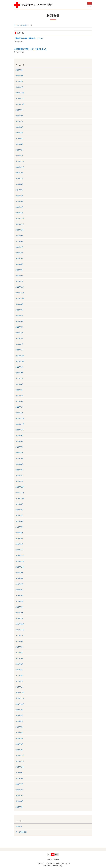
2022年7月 (19, 316)
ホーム (16, 25)
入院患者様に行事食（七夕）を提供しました (30, 49)
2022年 (24, 25)
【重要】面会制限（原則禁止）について (29, 38)
